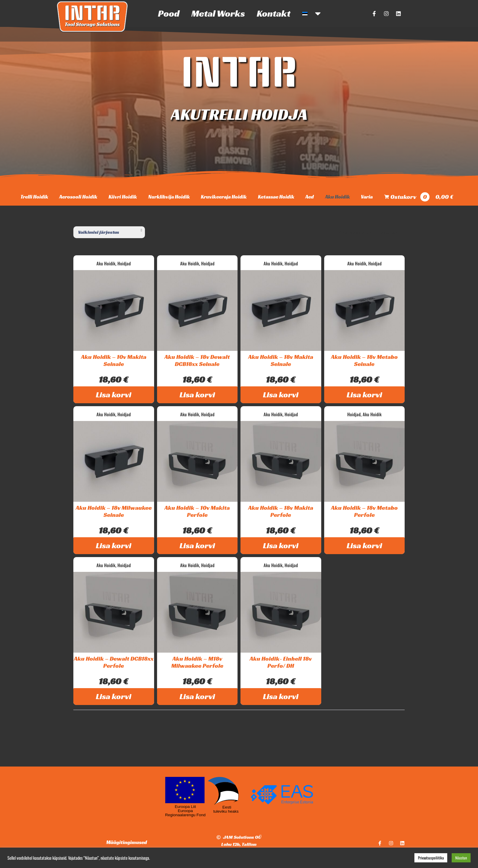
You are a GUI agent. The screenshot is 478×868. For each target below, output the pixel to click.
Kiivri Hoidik (123, 197)
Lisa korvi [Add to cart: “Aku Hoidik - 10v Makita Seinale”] (114, 395)
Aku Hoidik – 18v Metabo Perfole (364, 511)
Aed (310, 197)
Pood (169, 13)
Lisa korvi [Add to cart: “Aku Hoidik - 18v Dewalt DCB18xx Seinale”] (197, 395)
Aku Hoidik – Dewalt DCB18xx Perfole (114, 662)
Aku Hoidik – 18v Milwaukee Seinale (114, 511)
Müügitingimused (127, 842)
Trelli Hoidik (34, 197)
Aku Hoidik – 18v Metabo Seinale (364, 360)
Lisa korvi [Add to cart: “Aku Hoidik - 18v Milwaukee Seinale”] (114, 546)
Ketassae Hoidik (276, 197)
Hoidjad (124, 263)
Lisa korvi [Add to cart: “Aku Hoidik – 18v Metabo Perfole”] (364, 546)
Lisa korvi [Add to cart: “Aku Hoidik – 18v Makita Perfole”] (281, 546)
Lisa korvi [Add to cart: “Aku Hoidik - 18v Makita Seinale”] (281, 395)
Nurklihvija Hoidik (169, 197)
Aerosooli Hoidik (78, 197)
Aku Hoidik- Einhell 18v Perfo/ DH (281, 662)
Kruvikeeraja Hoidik (224, 197)
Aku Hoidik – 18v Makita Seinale (281, 360)
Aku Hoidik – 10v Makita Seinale (114, 360)
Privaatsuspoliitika (431, 858)
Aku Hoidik (337, 197)
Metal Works (218, 13)
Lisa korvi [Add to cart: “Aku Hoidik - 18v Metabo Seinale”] (364, 395)
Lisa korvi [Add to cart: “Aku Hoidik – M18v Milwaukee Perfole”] (197, 696)
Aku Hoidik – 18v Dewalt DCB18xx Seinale (197, 360)
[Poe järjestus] (109, 232)
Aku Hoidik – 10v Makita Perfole (197, 511)
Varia (367, 197)
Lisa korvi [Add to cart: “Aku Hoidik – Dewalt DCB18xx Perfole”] (114, 696)
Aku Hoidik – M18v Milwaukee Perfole (197, 662)
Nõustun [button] (461, 858)
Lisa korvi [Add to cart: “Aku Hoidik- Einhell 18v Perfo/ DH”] (281, 696)
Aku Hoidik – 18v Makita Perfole (281, 511)
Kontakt (274, 13)
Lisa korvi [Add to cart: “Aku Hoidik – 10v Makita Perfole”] (197, 546)
